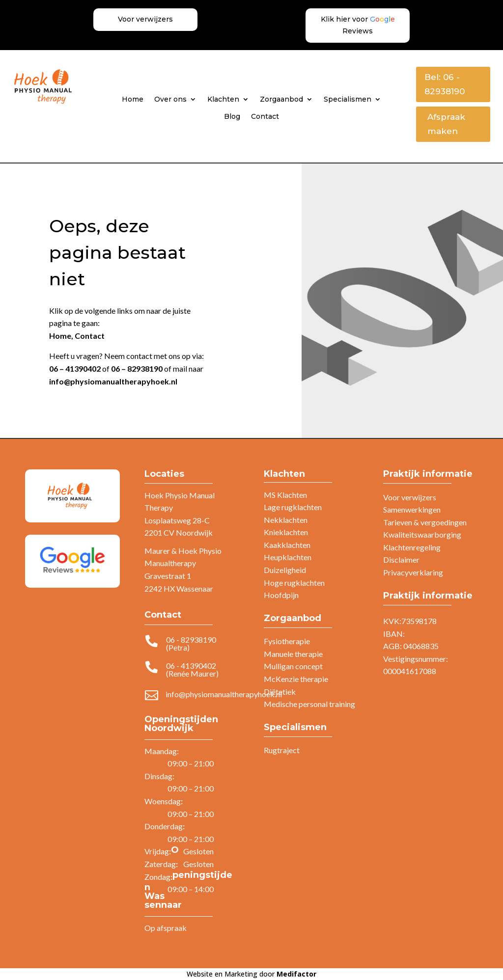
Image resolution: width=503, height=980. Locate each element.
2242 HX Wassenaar (179, 588)
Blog (232, 116)
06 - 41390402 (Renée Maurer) (192, 669)
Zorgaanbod (281, 99)
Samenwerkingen (412, 509)
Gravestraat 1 (168, 576)
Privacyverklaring (413, 572)
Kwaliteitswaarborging (422, 534)
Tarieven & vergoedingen (425, 522)
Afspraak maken (446, 124)
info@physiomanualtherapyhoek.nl (113, 381)
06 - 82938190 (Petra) (191, 643)
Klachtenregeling (412, 547)
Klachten (223, 99)
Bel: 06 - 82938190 (445, 84)
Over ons (170, 99)
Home (133, 99)
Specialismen (348, 99)
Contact (265, 116)
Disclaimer (401, 559)
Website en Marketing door (251, 974)
